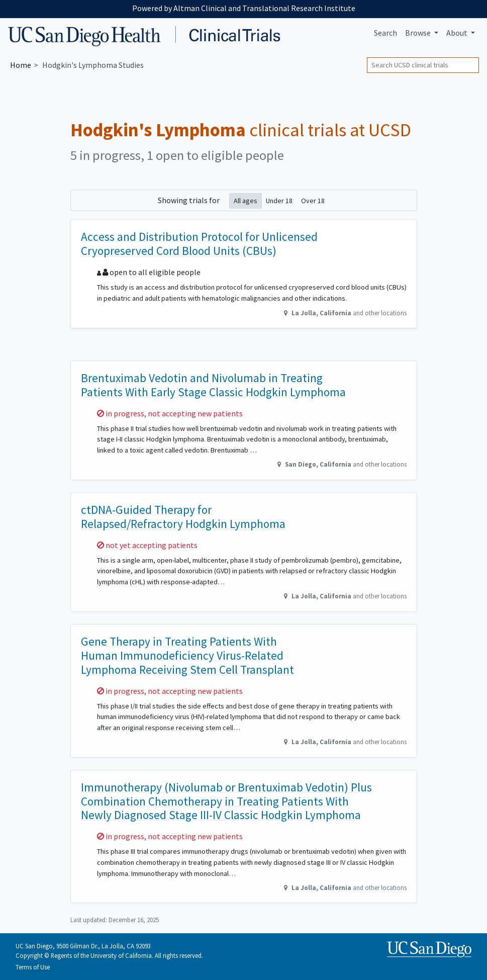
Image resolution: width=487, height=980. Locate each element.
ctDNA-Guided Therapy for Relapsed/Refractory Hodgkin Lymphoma (183, 517)
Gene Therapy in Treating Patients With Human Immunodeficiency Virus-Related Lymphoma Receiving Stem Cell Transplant (187, 655)
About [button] (458, 33)
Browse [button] (419, 33)
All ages (246, 200)
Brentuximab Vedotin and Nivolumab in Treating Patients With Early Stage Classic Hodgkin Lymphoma (213, 385)
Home (21, 65)
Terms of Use (33, 967)
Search (385, 33)
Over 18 (313, 200)
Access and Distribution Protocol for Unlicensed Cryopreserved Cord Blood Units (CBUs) (199, 244)
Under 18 (279, 200)
